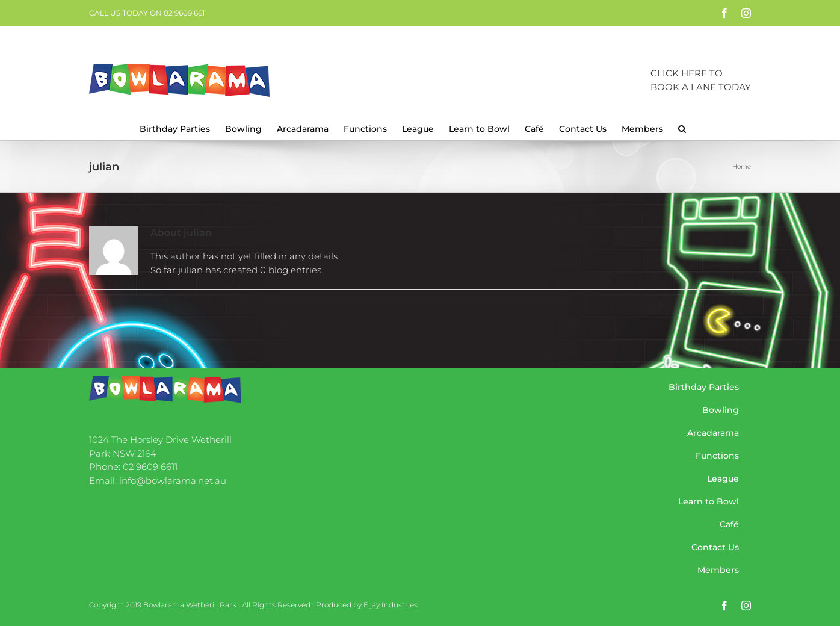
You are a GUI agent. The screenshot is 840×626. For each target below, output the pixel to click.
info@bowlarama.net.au (173, 481)
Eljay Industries (391, 605)
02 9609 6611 (150, 467)
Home (742, 166)
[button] (682, 128)
